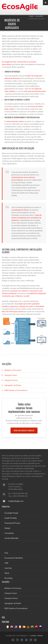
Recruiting (8, 578)
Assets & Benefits (11, 538)
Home (31, 16)
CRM (6, 563)
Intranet (40, 636)
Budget (7, 528)
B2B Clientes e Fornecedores (16, 390)
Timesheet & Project (12, 523)
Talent (7, 573)
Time (6, 553)
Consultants (9, 533)
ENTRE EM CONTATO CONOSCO (24, 430)
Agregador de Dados (13, 385)
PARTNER (6, 622)
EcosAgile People (11, 513)
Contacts (33, 636)
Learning (8, 568)
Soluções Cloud (11, 375)
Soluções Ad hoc (11, 380)
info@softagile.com (16, 501)
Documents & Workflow (14, 558)
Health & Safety (11, 518)
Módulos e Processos (13, 370)
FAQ (3, 617)
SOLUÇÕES (39, 16)
